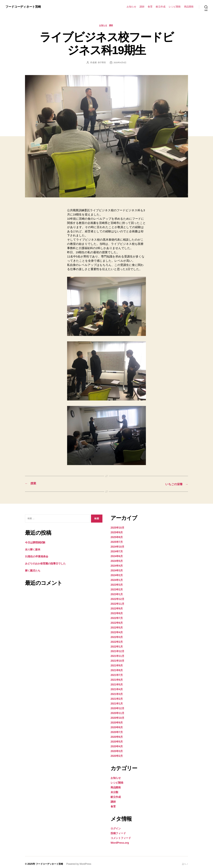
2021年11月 (118, 654)
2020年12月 (118, 706)
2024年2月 (117, 575)
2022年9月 (117, 607)
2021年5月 (117, 683)
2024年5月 (117, 561)
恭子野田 (101, 63)
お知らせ (131, 7)
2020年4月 (117, 744)
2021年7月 (117, 673)
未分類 (115, 789)
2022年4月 (117, 631)
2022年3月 (117, 636)
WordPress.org (121, 839)
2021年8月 (117, 669)
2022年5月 (117, 626)
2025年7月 (117, 542)
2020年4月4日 (120, 63)
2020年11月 (118, 711)
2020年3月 (117, 748)
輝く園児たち (34, 570)
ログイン (116, 825)
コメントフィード (122, 834)
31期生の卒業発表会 (38, 556)
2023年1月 (117, 593)
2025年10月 (118, 528)
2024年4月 (117, 565)
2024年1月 (117, 579)
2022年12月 (118, 598)
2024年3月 (117, 570)
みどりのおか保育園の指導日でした (48, 564)
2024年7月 (117, 551)
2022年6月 (117, 622)
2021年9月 (117, 664)
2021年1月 (117, 701)
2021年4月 (117, 687)
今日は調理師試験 (36, 542)
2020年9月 (117, 720)
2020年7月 (117, 729)
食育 (150, 7)
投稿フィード (119, 830)
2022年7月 (117, 617)
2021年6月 (117, 678)
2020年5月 (117, 739)
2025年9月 (117, 532)
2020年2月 (117, 753)
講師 (142, 7)
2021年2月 (117, 697)
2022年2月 (117, 640)
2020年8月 (117, 725)
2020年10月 (118, 715)
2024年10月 (118, 547)
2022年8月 (117, 612)
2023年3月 (117, 584)
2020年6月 (117, 734)
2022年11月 (118, 603)
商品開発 (189, 7)
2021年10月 (118, 659)
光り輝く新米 (34, 550)
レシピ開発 (175, 7)
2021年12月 (118, 650)
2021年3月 (117, 692)
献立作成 (161, 7)
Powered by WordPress (80, 860)
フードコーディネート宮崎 (25, 7)
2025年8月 (117, 537)
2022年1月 (117, 645)
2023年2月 (117, 589)
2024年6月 (117, 556)
